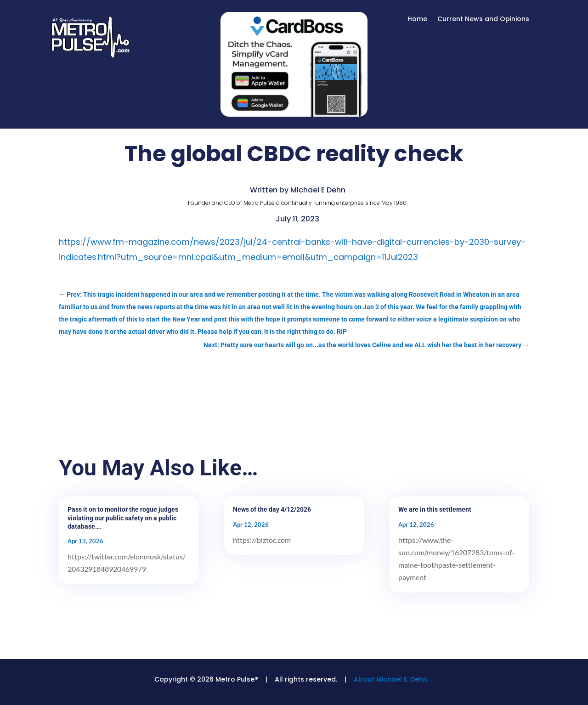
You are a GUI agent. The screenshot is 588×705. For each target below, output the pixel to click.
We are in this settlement (435, 509)
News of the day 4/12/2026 (272, 509)
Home (417, 20)
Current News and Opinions (483, 20)
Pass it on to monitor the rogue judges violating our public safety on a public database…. (123, 518)
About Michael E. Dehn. (391, 679)
